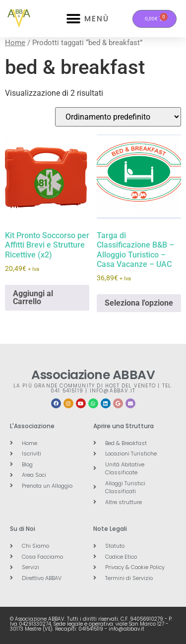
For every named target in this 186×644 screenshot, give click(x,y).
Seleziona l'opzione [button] (139, 303)
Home (15, 43)
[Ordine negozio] (118, 117)
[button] (73, 19)
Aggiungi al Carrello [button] (33, 297)
